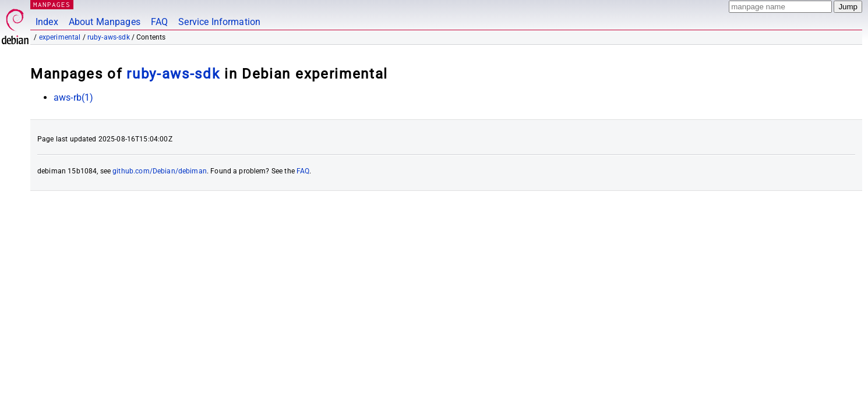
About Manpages (105, 22)
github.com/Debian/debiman (160, 171)
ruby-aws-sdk (109, 37)
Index (47, 22)
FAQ (159, 22)
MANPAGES (52, 4)
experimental (60, 37)
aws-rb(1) (73, 97)
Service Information (219, 22)
